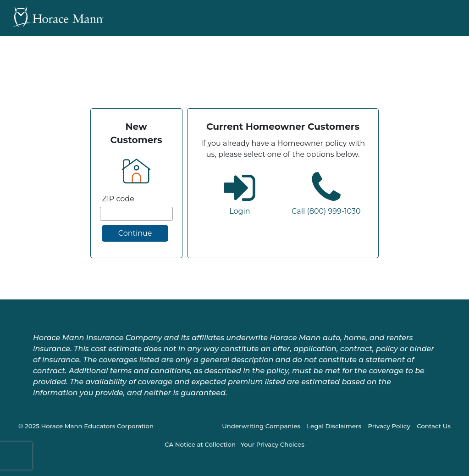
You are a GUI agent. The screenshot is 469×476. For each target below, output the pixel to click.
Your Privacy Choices (272, 444)
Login (240, 211)
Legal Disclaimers (334, 426)
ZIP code (118, 199)
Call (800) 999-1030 (326, 211)
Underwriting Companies (261, 426)
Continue (135, 233)
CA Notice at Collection (200, 444)
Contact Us (434, 426)
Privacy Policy (389, 426)
